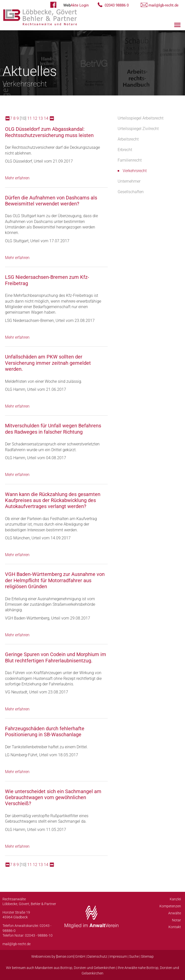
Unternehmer (129, 181)
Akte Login (76, 5)
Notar (176, 920)
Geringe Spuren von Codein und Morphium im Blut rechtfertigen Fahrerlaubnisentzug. (56, 657)
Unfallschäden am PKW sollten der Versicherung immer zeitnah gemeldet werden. (48, 363)
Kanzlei (175, 899)
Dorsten (80, 968)
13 (41, 118)
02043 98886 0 (117, 5)
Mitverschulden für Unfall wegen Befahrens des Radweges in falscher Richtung (53, 429)
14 (46, 118)
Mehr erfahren (17, 178)
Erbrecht (125, 150)
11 (30, 118)
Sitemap (147, 956)
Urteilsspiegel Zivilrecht (138, 129)
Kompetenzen (170, 906)
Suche (134, 956)
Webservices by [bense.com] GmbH (58, 956)
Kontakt (175, 927)
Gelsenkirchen (105, 968)
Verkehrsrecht (135, 171)
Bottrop (66, 968)
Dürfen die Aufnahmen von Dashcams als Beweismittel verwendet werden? (51, 201)
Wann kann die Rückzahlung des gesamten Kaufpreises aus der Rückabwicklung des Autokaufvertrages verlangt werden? (53, 500)
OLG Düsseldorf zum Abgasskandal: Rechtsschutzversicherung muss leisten (49, 132)
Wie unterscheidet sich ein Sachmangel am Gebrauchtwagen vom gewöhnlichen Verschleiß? (53, 798)
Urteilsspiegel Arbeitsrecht (141, 118)
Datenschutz (97, 956)
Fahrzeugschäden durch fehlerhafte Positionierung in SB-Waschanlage (45, 731)
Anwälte (175, 913)
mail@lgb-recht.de (163, 5)
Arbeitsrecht (128, 139)
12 (35, 118)
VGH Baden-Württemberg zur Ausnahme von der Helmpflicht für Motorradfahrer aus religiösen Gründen (55, 580)
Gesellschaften (131, 192)
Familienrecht (130, 160)
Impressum (118, 956)
